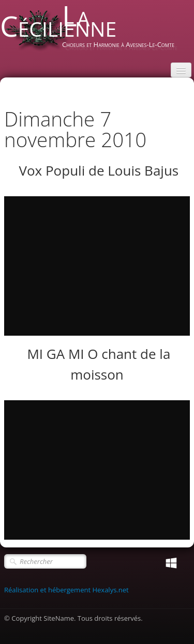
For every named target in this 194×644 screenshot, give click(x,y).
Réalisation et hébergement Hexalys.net (66, 590)
